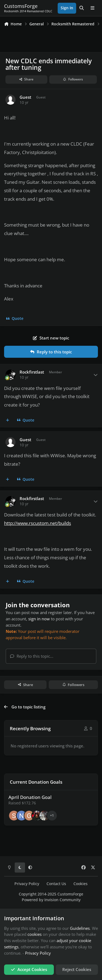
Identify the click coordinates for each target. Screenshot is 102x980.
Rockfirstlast (32, 372)
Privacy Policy (27, 884)
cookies (35, 934)
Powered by (51, 900)
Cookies (81, 884)
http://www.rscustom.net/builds (38, 523)
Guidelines (80, 928)
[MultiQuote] (8, 420)
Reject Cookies (77, 969)
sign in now (39, 619)
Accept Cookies (29, 969)
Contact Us (56, 884)
